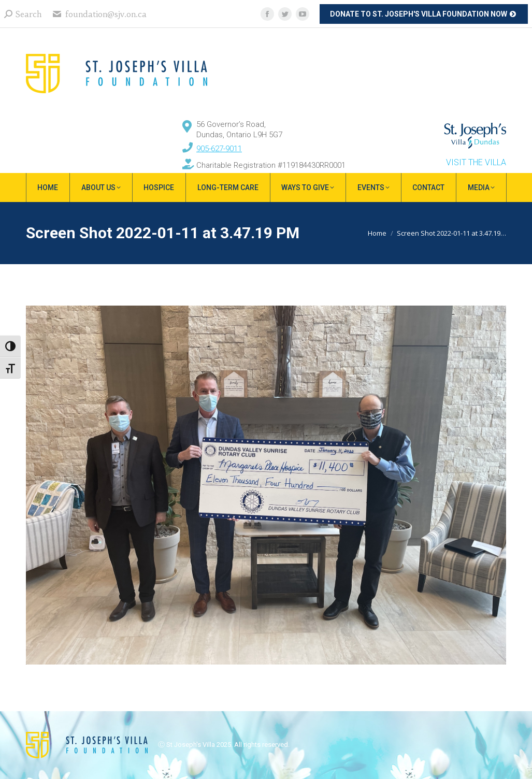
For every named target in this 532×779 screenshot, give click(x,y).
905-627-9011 (219, 149)
